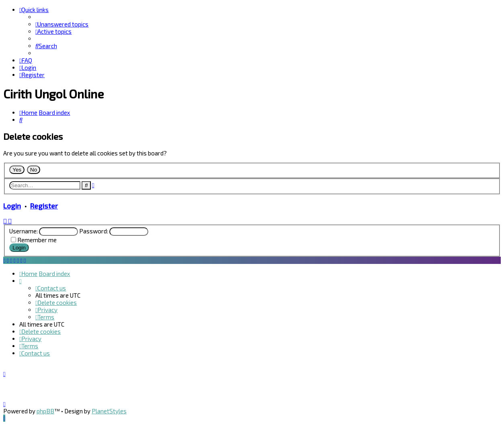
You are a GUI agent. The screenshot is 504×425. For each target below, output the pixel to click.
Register (44, 206)
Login (12, 206)
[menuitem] (62, 24)
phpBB (45, 411)
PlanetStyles (109, 411)
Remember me (37, 240)
